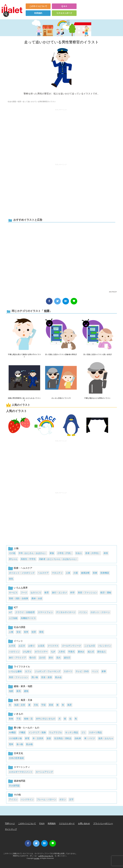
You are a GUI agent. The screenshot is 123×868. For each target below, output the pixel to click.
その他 (12, 553)
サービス (13, 593)
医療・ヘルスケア (23, 568)
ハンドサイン (27, 799)
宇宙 (43, 705)
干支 (19, 719)
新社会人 (102, 652)
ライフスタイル (22, 667)
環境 (41, 632)
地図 (11, 691)
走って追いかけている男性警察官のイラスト (61, 42)
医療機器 (105, 573)
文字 (71, 799)
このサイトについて (38, 6)
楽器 (49, 738)
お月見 (12, 646)
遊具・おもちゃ (106, 738)
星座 (51, 705)
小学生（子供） (65, 553)
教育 (47, 593)
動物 (11, 719)
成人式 (91, 652)
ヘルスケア (43, 573)
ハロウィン (14, 652)
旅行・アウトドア (17, 658)
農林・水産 (37, 598)
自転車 (78, 738)
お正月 (22, 646)
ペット (95, 671)
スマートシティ (22, 767)
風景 (69, 705)
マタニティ (57, 573)
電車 (11, 744)
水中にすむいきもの (46, 719)
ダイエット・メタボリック (22, 573)
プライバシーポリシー (103, 823)
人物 (16, 548)
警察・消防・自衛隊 (19, 598)
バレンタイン (105, 646)
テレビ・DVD (82, 671)
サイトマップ (11, 829)
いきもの (18, 714)
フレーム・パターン (47, 799)
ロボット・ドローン (100, 612)
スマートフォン (45, 612)
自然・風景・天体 (23, 700)
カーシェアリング (44, 772)
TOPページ (10, 823)
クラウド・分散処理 (25, 612)
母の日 (33, 658)
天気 (36, 705)
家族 (52, 553)
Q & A (64, 6)
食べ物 (20, 744)
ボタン (63, 799)
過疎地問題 (20, 781)
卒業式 (71, 652)
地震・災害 (20, 705)
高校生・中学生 (28, 559)
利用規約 (38, 13)
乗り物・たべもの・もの (27, 728)
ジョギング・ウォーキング (48, 671)
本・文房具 (38, 738)
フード (24, 593)
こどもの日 (90, 646)
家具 (19, 691)
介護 (76, 573)
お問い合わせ (84, 823)
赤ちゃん (13, 559)
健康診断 (85, 573)
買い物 (35, 677)
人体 (68, 573)
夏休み (81, 652)
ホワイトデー (41, 652)
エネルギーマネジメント (21, 772)
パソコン (83, 612)
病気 (11, 579)
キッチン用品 (72, 732)
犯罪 (19, 102)
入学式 (62, 652)
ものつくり (36, 593)
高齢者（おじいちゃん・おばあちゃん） (58, 559)
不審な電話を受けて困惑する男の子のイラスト (24, 356)
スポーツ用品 (95, 732)
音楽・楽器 (47, 677)
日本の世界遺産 (16, 758)
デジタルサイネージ (66, 612)
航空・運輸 (106, 593)
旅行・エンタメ (60, 593)
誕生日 (67, 658)
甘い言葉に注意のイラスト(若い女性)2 (97, 354)
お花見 (41, 646)
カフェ (28, 671)
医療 (95, 573)
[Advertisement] (61, 135)
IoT (10, 612)
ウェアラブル (55, 732)
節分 (51, 658)
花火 (58, 658)
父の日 (42, 658)
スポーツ (68, 671)
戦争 (26, 632)
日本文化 (18, 753)
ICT (16, 607)
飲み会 (58, 677)
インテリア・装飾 (37, 732)
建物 (26, 691)
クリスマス (53, 646)
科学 (72, 593)
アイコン (13, 799)
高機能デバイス (28, 618)
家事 (104, 671)
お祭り (32, 646)
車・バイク (90, 738)
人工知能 (13, 618)
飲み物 (29, 744)
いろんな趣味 (15, 671)
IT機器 (22, 732)
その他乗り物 (15, 738)
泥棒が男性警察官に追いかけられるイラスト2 (24, 399)
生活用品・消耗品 (63, 738)
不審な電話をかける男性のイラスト (97, 398)
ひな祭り (27, 652)
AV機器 (12, 732)
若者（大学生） (93, 553)
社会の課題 (12, 102)
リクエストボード (64, 13)
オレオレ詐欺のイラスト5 (61, 398)
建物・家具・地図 (23, 686)
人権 (11, 632)
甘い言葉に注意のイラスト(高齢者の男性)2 (61, 354)
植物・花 (28, 719)
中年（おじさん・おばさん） (33, 553)
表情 (106, 553)
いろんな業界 (21, 588)
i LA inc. (37, 858)
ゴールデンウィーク (71, 646)
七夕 (53, 652)
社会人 (79, 553)
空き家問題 (14, 786)
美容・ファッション (88, 593)
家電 (27, 738)
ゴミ (83, 732)
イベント (18, 641)
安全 (19, 632)
